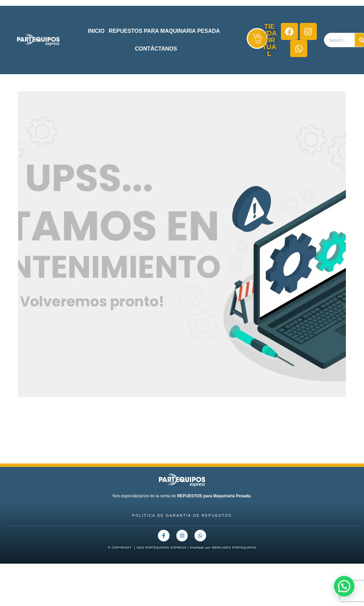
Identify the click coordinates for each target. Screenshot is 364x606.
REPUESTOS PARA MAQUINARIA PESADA (164, 31)
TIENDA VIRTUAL (269, 40)
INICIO (96, 31)
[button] (344, 586)
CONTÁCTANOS (156, 49)
